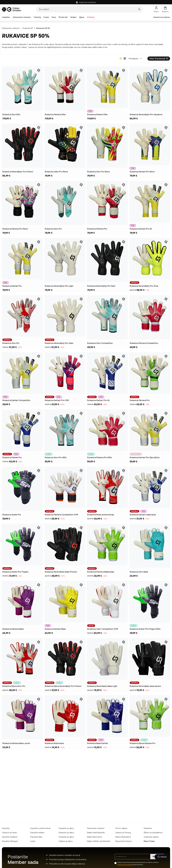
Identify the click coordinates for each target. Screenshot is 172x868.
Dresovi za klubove (162, 17)
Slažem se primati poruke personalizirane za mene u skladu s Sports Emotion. (138, 863)
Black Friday (149, 841)
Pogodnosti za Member (86, 2)
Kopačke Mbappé (10, 841)
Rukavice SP (28, 28)
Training (37, 17)
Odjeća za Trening (123, 832)
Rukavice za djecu (66, 832)
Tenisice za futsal (9, 832)
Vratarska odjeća (151, 837)
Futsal (46, 17)
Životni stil (63, 17)
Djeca (82, 17)
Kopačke (6, 17)
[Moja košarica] (165, 9)
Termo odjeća (121, 828)
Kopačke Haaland (10, 837)
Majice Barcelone (94, 837)
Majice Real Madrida (96, 832)
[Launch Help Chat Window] (162, 857)
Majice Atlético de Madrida (99, 841)
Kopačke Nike (36, 837)
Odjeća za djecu (66, 841)
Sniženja (91, 17)
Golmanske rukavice (22, 17)
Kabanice (148, 828)
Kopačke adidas (37, 832)
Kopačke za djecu (66, 828)
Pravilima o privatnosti (125, 865)
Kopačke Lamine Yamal (40, 828)
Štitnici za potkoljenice (153, 832)
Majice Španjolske (123, 837)
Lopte (33, 841)
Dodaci (73, 17)
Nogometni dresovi (123, 841)
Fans (54, 17)
